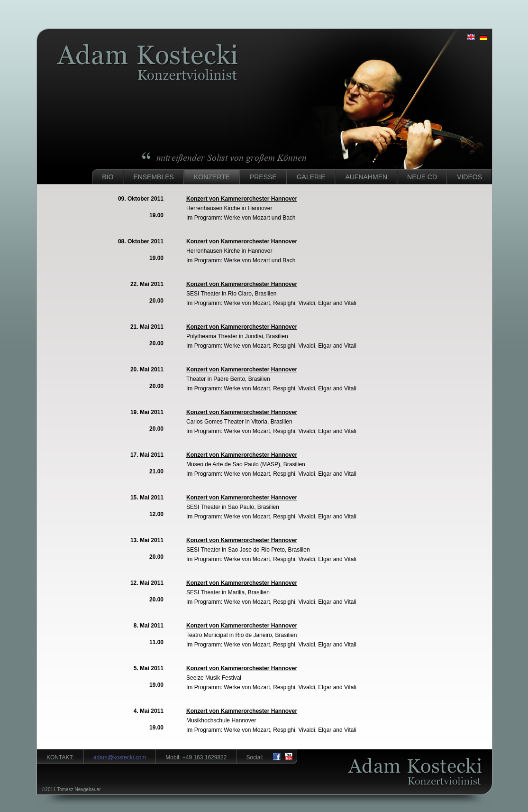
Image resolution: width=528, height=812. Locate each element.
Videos (469, 177)
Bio (108, 177)
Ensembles (154, 177)
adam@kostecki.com (120, 757)
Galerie (311, 177)
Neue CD (422, 177)
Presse (263, 177)
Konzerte (212, 177)
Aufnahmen (366, 177)
